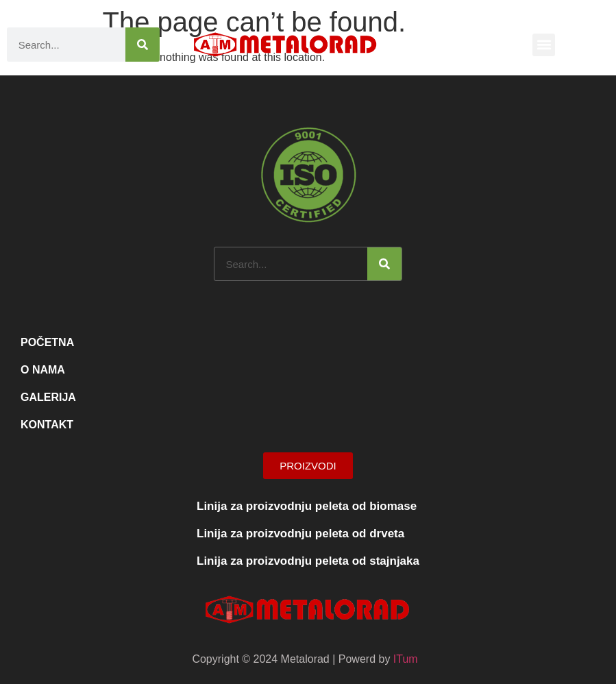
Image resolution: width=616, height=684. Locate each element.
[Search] (143, 45)
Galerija (48, 397)
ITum (406, 659)
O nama (43, 370)
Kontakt (47, 425)
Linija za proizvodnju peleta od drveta (300, 534)
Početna (47, 342)
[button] (544, 45)
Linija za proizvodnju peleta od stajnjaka (308, 561)
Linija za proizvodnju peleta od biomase (307, 506)
